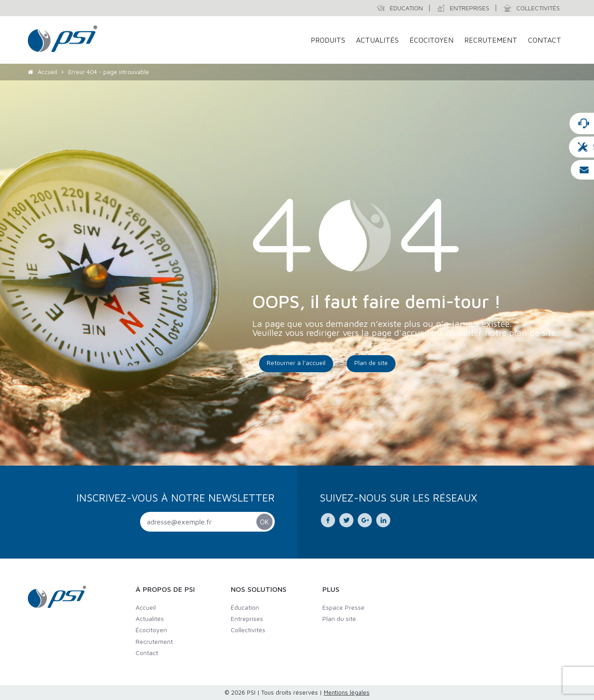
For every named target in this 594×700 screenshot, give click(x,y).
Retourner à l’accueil (296, 363)
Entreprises (247, 619)
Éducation (245, 607)
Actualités (377, 40)
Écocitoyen (431, 40)
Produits (328, 40)
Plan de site (371, 363)
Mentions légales (347, 692)
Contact (545, 40)
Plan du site (339, 619)
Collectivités (248, 630)
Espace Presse (343, 607)
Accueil (47, 72)
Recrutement (491, 40)
